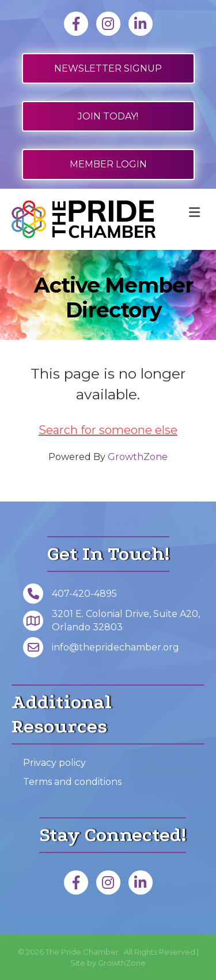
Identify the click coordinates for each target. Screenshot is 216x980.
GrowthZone (138, 457)
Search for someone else (108, 430)
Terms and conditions (72, 782)
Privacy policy (54, 763)
